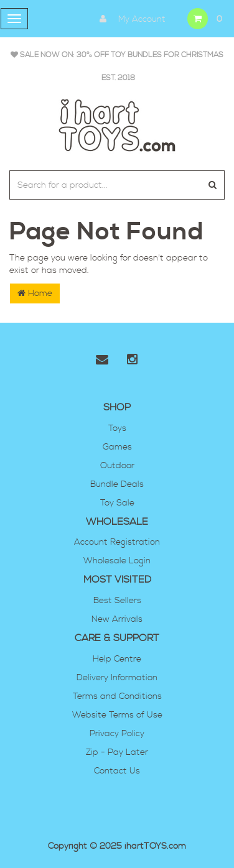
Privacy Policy (117, 734)
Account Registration (117, 542)
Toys (117, 428)
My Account (129, 19)
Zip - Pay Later (117, 752)
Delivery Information (117, 678)
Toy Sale (117, 503)
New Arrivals (117, 619)
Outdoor (117, 466)
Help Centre (117, 659)
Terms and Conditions (117, 696)
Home (35, 293)
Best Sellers (117, 601)
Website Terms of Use (117, 715)
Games (117, 447)
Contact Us (117, 771)
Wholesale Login (117, 561)
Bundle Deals (117, 484)
